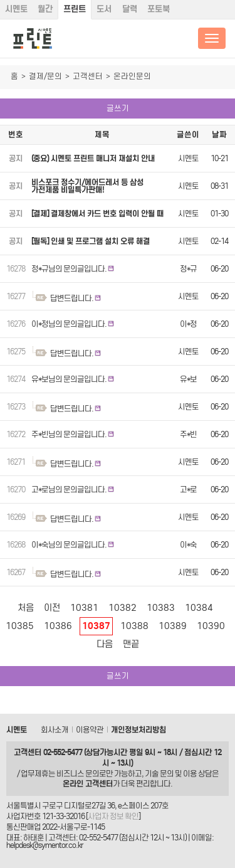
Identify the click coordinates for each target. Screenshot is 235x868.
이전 (52, 608)
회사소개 (55, 730)
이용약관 (90, 730)
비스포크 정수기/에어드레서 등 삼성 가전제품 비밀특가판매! (87, 186)
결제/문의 (45, 76)
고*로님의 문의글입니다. (69, 490)
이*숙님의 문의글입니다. (69, 545)
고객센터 (88, 76)
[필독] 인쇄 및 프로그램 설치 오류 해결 (91, 241)
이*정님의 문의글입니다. (69, 324)
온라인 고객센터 (88, 784)
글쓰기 (118, 108)
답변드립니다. (72, 298)
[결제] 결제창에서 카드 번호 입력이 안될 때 (97, 214)
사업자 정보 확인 (113, 816)
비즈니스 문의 (78, 774)
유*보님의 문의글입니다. (69, 379)
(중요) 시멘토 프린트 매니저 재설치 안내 (93, 158)
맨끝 (131, 644)
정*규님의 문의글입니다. (69, 269)
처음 (26, 608)
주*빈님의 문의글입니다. (69, 434)
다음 (105, 644)
